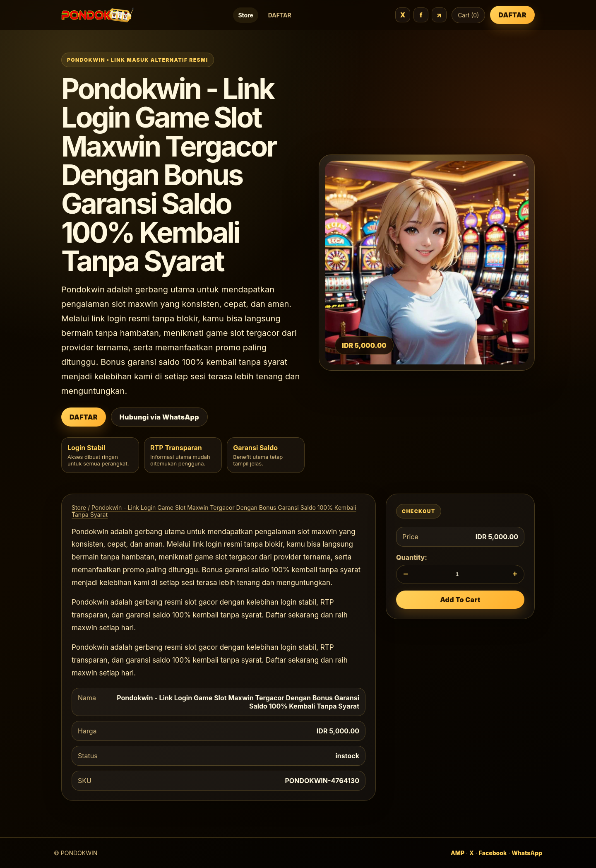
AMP (458, 853)
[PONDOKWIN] (98, 15)
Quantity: (412, 557)
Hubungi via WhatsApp (159, 417)
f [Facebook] (421, 15)
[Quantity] (460, 574)
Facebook (493, 853)
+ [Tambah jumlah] (515, 574)
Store (245, 15)
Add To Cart (460, 600)
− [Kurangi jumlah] (406, 574)
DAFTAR (280, 15)
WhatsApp (527, 853)
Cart (468, 15)
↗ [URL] (439, 15)
